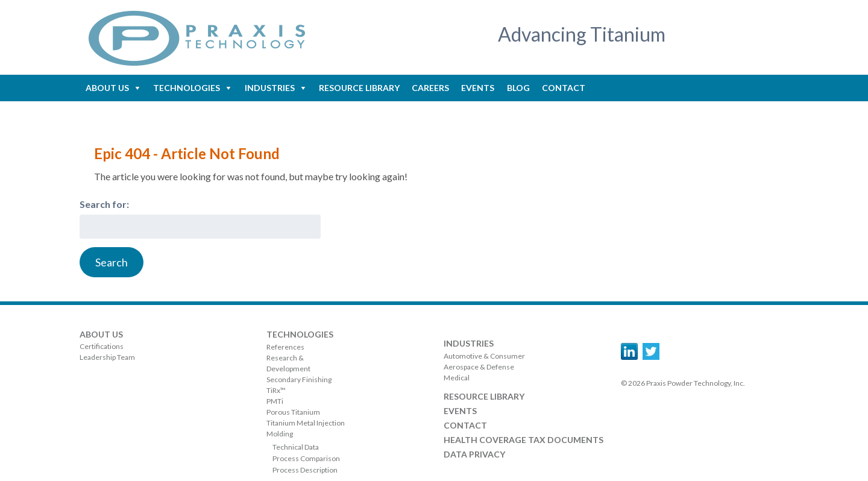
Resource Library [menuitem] (359, 88)
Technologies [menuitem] (187, 88)
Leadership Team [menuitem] (107, 357)
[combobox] (200, 227)
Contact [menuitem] (564, 88)
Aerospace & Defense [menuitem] (479, 367)
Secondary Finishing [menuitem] (299, 379)
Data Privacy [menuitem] (474, 454)
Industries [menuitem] (270, 88)
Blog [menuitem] (518, 88)
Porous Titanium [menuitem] (293, 412)
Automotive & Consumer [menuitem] (484, 356)
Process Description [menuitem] (305, 470)
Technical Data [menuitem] (296, 447)
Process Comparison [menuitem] (306, 458)
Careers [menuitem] (430, 88)
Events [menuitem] (478, 88)
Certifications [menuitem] (102, 346)
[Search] (112, 262)
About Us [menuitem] (107, 88)
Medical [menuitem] (457, 378)
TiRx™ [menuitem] (276, 390)
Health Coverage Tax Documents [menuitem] (524, 440)
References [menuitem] (285, 347)
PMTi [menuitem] (275, 401)
